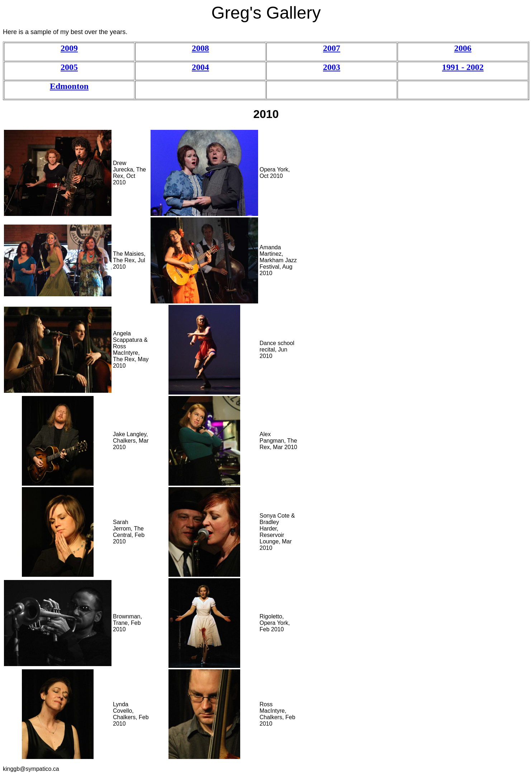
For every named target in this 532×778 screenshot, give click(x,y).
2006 (463, 48)
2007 (332, 48)
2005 (69, 67)
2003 (332, 67)
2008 (200, 48)
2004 (200, 67)
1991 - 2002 (463, 67)
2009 (69, 48)
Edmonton (69, 86)
